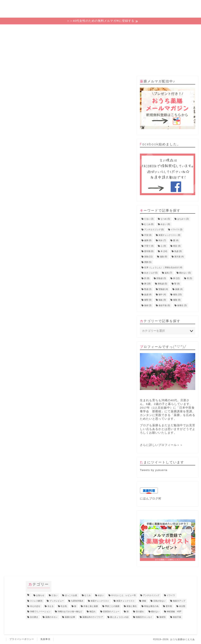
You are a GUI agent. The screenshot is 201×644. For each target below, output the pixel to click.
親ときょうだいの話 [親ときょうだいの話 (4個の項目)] (119, 617)
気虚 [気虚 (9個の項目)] (178, 251)
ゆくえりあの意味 (62, 30)
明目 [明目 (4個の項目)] (177, 246)
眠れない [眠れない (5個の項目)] (185, 273)
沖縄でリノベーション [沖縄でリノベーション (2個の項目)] (40, 612)
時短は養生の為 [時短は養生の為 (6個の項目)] (151, 606)
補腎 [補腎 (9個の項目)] (148, 300)
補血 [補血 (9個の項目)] (162, 300)
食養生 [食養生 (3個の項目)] (182, 305)
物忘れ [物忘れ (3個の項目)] (93, 612)
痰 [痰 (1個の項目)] (128, 612)
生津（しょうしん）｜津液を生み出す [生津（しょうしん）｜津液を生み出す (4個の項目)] (163, 267)
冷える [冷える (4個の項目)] (50, 606)
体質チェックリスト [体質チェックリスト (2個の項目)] (126, 601)
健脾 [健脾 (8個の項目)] (148, 241)
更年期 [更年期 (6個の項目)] (149, 251)
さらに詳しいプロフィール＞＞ (161, 445)
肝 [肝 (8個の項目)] (147, 278)
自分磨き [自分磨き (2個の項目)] (34, 617)
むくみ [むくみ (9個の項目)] (88, 596)
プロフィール (139, 30)
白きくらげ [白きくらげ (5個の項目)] (151, 273)
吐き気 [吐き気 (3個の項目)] (64, 606)
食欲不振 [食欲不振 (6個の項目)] (164, 305)
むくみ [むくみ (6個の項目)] (149, 224)
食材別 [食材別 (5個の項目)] (162, 617)
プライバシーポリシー (22, 639)
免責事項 (45, 639)
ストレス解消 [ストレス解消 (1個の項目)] (36, 601)
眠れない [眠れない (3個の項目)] (155, 612)
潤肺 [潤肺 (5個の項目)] (148, 262)
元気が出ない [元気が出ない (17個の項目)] (159, 601)
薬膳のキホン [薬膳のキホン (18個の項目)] (51, 617)
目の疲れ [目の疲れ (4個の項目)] (140, 612)
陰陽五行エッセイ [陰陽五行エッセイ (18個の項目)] (144, 617)
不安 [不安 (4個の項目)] (148, 235)
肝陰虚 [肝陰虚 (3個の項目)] (161, 278)
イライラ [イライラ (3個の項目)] (177, 230)
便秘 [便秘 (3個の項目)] (144, 601)
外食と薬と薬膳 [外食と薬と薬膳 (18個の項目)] (91, 606)
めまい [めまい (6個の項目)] (165, 224)
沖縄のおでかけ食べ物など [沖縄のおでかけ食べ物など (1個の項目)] (70, 612)
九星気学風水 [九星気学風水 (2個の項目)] (77, 601)
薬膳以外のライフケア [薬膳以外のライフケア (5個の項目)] (93, 617)
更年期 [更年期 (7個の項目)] (169, 606)
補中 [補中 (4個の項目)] (162, 295)
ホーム (23, 30)
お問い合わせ (178, 30)
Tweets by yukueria (154, 470)
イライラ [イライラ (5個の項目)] (171, 596)
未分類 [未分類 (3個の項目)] (182, 606)
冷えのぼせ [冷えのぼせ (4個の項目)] (35, 606)
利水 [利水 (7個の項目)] (162, 241)
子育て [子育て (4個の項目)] (149, 246)
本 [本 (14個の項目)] (164, 251)
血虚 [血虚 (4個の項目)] (148, 295)
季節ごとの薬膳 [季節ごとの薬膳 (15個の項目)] (112, 606)
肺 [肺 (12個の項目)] (176, 278)
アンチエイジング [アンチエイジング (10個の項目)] (151, 596)
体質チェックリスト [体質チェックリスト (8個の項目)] (169, 235)
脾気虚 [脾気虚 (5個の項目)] (162, 284)
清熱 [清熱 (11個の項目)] (148, 257)
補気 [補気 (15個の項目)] (177, 295)
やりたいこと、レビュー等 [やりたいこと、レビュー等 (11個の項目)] (123, 596)
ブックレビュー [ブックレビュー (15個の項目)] (57, 601)
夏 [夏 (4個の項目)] (176, 241)
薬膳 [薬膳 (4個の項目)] (179, 289)
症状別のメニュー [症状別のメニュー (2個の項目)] (111, 612)
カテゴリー (100, 30)
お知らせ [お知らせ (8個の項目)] (40, 596)
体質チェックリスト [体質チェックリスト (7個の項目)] (100, 601)
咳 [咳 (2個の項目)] (75, 606)
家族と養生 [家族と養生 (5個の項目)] (132, 606)
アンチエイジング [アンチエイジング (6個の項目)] (154, 230)
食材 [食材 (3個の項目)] (148, 305)
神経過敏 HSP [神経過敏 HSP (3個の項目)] (174, 612)
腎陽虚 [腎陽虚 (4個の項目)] (163, 289)
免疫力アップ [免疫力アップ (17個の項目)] (179, 601)
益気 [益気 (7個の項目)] (168, 273)
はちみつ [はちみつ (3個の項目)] (183, 219)
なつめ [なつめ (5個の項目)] (165, 219)
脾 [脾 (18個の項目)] (147, 284)
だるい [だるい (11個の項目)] (55, 596)
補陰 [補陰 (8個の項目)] (177, 300)
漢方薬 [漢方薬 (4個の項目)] (179, 257)
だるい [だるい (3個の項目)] (149, 219)
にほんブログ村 (151, 499)
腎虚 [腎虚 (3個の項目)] (148, 289)
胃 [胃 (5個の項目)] (190, 278)
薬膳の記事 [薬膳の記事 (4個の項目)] (70, 617)
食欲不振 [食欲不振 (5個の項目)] (177, 617)
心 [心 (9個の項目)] (163, 246)
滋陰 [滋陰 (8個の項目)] (163, 257)
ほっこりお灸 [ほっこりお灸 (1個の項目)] (71, 596)
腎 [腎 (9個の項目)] (177, 284)
